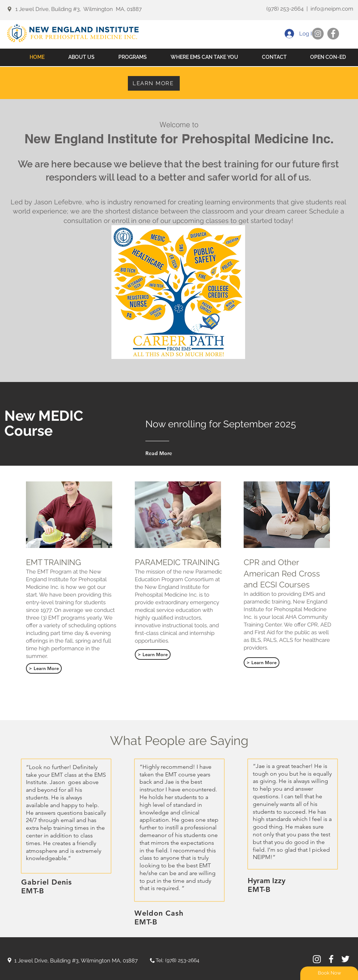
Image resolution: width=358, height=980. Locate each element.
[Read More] (178, 453)
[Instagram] (318, 34)
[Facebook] (333, 34)
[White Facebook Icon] (331, 959)
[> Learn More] (44, 668)
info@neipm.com (332, 9)
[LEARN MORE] (154, 83)
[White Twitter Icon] (345, 959)
